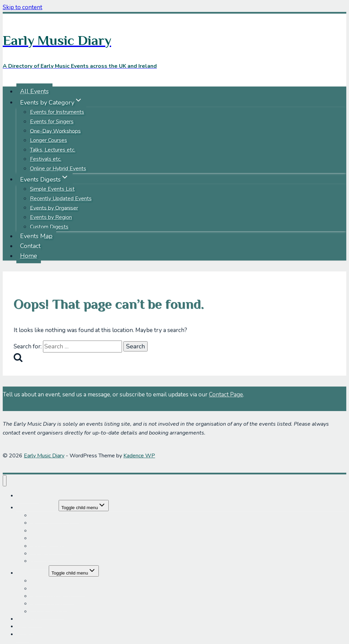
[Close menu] (5, 481)
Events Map (36, 236)
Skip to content (22, 7)
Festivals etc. (46, 159)
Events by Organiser (54, 208)
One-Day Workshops (55, 131)
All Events (34, 91)
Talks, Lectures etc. (53, 150)
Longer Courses (49, 140)
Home (29, 256)
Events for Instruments (57, 112)
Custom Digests (49, 227)
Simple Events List (52, 189)
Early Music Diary (44, 456)
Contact (30, 246)
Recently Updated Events (61, 199)
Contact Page (226, 395)
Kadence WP (139, 456)
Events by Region (51, 217)
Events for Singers (52, 122)
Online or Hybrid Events (58, 169)
